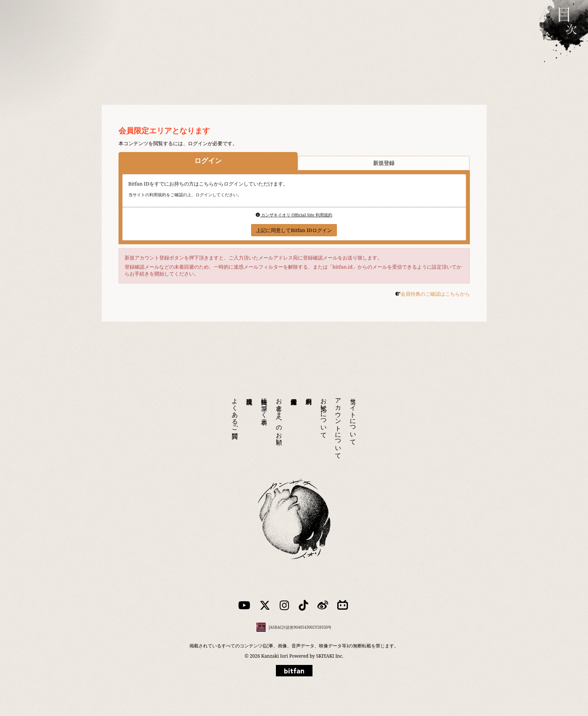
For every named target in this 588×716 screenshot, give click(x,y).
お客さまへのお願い (279, 418)
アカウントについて (338, 425)
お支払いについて (324, 415)
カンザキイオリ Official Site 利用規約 (294, 215)
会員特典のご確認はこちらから (435, 294)
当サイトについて (353, 418)
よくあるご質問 (235, 411)
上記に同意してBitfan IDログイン (294, 230)
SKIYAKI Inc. (330, 656)
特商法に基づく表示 (264, 404)
